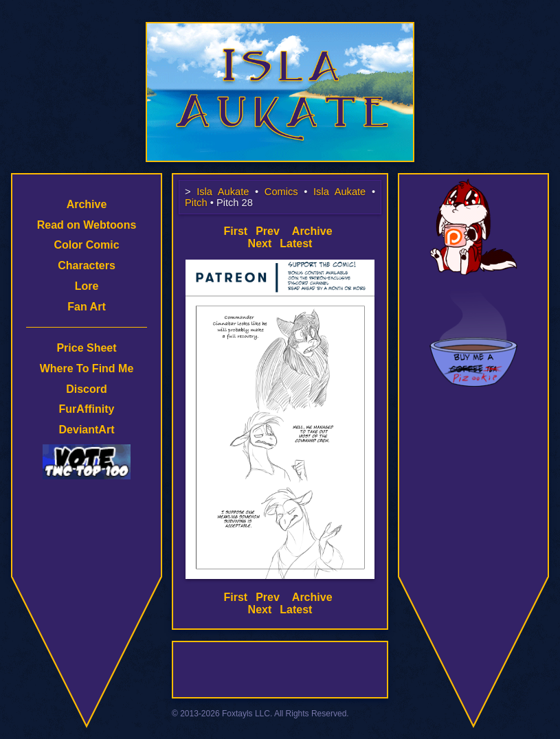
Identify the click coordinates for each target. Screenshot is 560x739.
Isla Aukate (280, 29)
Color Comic (86, 245)
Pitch (196, 203)
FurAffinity (87, 409)
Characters (87, 265)
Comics (281, 192)
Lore (87, 286)
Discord (87, 389)
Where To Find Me (87, 368)
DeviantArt (87, 430)
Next (260, 243)
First (235, 231)
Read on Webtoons (87, 225)
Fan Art (86, 307)
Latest (296, 243)
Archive (87, 204)
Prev (268, 231)
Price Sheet (86, 348)
